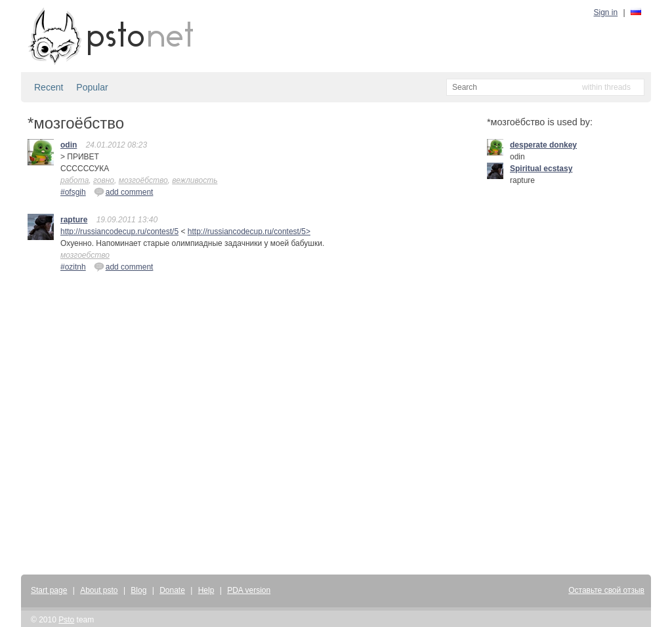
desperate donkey (543, 145)
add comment (124, 192)
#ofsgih (73, 192)
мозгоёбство (143, 180)
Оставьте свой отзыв (606, 590)
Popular (92, 87)
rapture (74, 220)
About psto (99, 590)
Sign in (606, 12)
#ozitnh (73, 267)
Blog (138, 590)
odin (69, 145)
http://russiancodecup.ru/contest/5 (119, 232)
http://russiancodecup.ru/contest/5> (249, 232)
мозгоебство (85, 255)
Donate (172, 590)
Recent (49, 87)
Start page (49, 590)
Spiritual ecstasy (541, 169)
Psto (66, 620)
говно (104, 180)
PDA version (249, 590)
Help (206, 590)
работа (74, 180)
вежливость (195, 180)
